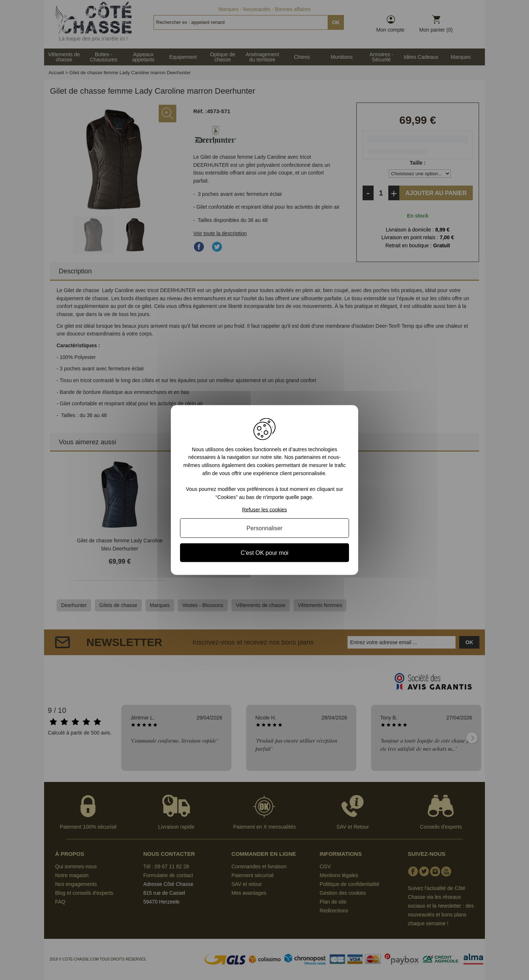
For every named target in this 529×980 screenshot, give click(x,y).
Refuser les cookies (264, 510)
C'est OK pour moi (264, 553)
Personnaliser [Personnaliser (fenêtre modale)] (264, 528)
